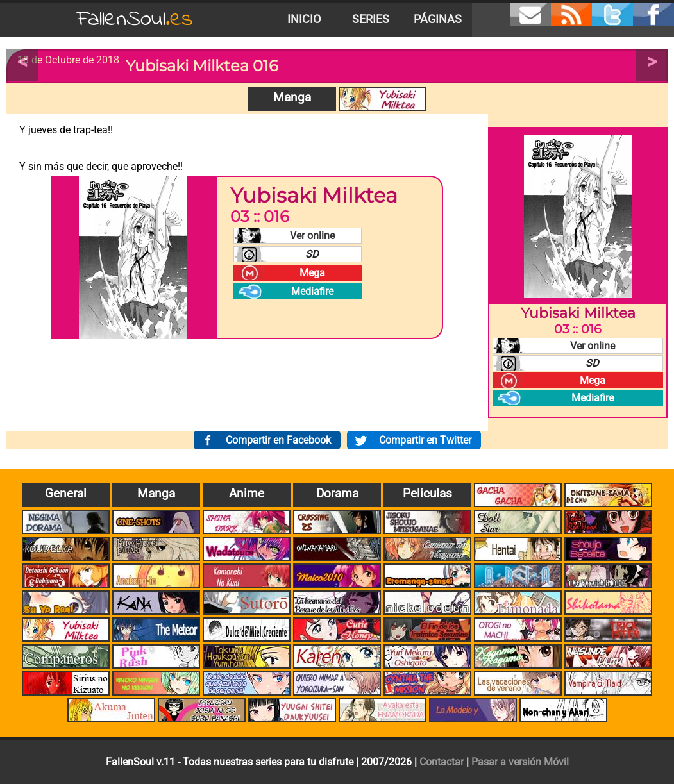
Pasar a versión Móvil (520, 762)
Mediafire (312, 291)
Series (371, 19)
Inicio (304, 19)
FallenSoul (135, 20)
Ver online (312, 236)
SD (312, 254)
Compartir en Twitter (425, 440)
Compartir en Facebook (278, 440)
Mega (312, 273)
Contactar (442, 762)
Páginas (438, 19)
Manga (292, 97)
